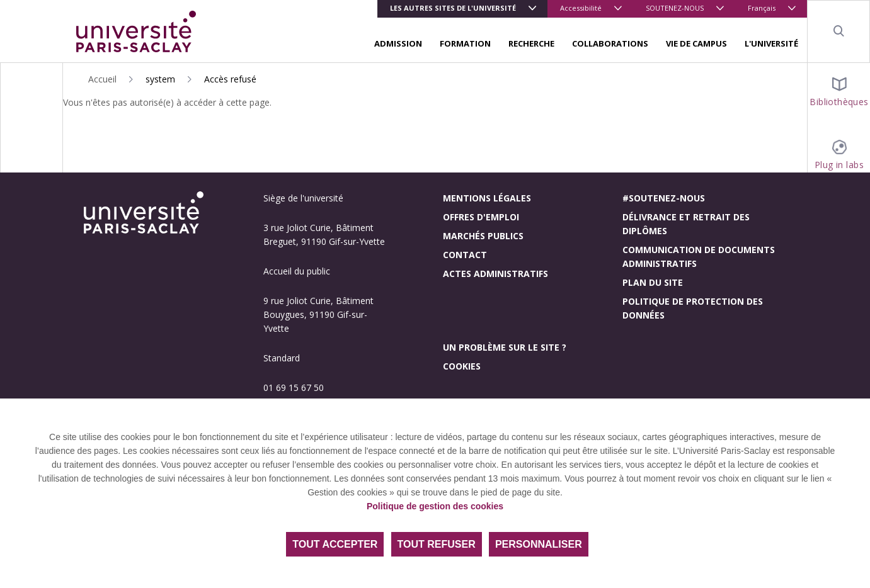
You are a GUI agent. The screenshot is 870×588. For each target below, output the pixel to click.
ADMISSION (398, 43)
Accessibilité (581, 8)
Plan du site (653, 282)
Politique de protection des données (693, 308)
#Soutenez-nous (664, 198)
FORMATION (465, 43)
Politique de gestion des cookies (435, 506)
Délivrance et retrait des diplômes (686, 224)
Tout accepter (335, 544)
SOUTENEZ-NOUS (675, 8)
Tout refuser (437, 544)
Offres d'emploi (481, 217)
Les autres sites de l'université (453, 8)
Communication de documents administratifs (699, 257)
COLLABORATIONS (610, 43)
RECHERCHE (531, 43)
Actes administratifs (495, 274)
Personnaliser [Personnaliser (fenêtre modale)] (539, 544)
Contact (465, 255)
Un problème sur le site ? (505, 347)
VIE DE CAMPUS (696, 43)
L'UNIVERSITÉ (771, 43)
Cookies (462, 366)
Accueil (102, 79)
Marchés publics (483, 236)
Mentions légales (487, 198)
